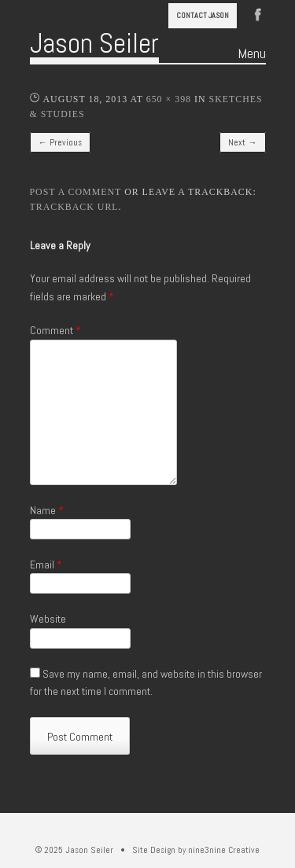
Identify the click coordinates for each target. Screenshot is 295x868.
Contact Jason (203, 15)
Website (48, 619)
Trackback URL (74, 207)
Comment (55, 330)
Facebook (258, 13)
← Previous (60, 142)
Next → (242, 142)
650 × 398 (169, 99)
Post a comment (76, 192)
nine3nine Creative (224, 850)
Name (47, 510)
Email (46, 565)
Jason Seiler (94, 43)
